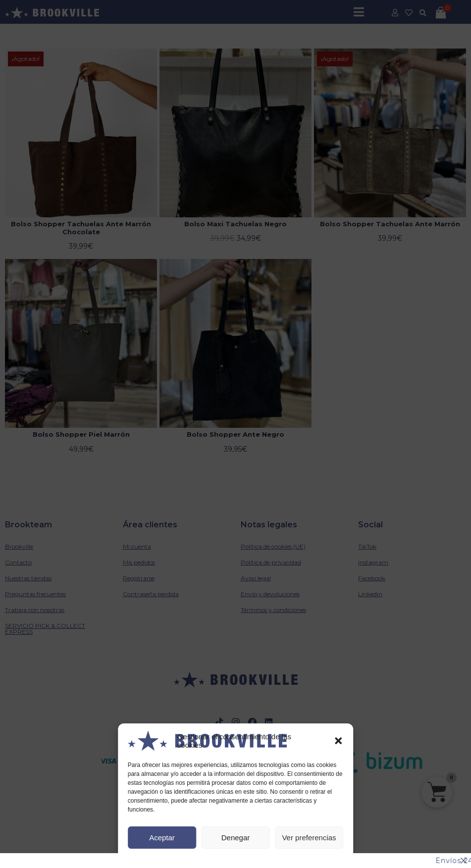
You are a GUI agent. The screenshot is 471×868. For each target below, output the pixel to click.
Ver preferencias (309, 838)
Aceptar (162, 838)
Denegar (236, 838)
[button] (338, 741)
